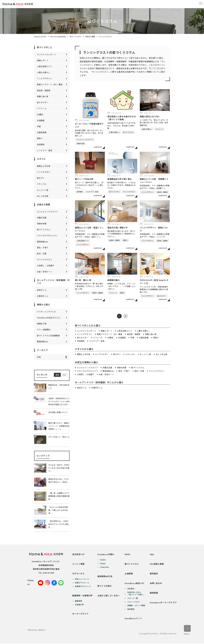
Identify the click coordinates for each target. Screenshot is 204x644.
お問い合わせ (156, 584)
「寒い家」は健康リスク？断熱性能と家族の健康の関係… (59, 496)
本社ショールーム (82, 579)
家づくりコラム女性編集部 (48, 336)
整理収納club (108, 370)
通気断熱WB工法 (105, 576)
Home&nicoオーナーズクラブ (163, 603)
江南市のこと (97, 386)
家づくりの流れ (104, 586)
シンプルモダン (102, 353)
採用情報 (154, 593)
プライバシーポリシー (37, 631)
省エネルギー (83, 337)
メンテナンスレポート (86, 330)
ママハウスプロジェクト (87, 370)
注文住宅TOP (78, 554)
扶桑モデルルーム (82, 583)
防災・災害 (139, 370)
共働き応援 (107, 367)
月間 (64, 375)
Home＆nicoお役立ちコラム (49, 318)
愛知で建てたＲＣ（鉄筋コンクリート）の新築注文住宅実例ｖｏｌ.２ (59, 426)
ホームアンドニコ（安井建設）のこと (53, 281)
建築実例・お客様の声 (82, 596)
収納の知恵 (122, 367)
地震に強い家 (151, 334)
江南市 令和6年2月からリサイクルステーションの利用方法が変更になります (59, 401)
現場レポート (106, 330)
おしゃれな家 (162, 353)
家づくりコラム (75, 36)
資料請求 (154, 574)
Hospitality (104, 567)
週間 (57, 375)
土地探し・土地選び (86, 373)
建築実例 (78, 601)
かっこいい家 (145, 353)
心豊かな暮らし (143, 330)
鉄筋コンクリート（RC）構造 (110, 334)
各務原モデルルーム (83, 587)
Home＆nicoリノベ (133, 619)
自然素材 (81, 340)
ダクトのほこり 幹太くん (59, 437)
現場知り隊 (42, 324)
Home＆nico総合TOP (134, 584)
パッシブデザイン (85, 334)
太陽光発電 (144, 337)
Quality (103, 560)
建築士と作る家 (84, 353)
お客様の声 (79, 605)
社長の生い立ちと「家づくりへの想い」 (136, 594)
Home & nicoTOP (40, 36)
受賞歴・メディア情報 (136, 606)
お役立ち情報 (90, 36)
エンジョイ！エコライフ (87, 367)
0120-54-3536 (48, 573)
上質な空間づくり (124, 330)
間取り (156, 337)
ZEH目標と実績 (157, 564)
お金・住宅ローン (106, 373)
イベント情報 (78, 564)
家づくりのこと (45, 47)
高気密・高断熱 (134, 334)
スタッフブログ (133, 602)
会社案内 (131, 589)
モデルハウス (78, 574)
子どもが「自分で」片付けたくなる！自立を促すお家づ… (59, 468)
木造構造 (122, 337)
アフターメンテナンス (46, 312)
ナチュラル (130, 353)
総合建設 (131, 610)
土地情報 (129, 574)
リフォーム (98, 337)
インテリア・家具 (97, 340)
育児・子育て (124, 370)
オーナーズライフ (80, 614)
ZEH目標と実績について (58, 412)
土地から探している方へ (109, 596)
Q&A (152, 554)
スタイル (41, 159)
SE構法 (110, 337)
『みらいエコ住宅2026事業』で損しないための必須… (58, 510)
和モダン (117, 353)
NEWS (127, 554)
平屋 (132, 337)
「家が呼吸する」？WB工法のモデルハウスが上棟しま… (59, 524)
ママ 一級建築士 (44, 330)
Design (103, 563)
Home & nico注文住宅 (58, 36)
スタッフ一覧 (133, 599)
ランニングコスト (156, 370)
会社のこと (82, 386)
